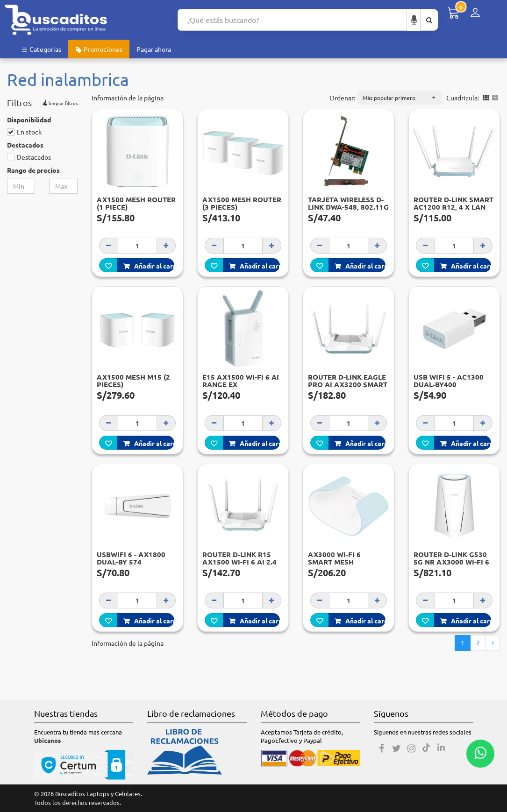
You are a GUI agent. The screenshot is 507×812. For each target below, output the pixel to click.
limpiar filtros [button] (59, 102)
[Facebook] (381, 748)
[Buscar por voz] (414, 20)
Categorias (41, 49)
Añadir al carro (149, 266)
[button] (400, 98)
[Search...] (292, 20)
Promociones (99, 49)
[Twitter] (396, 748)
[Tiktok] (426, 748)
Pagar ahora (154, 49)
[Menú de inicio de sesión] (475, 13)
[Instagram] (411, 748)
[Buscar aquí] (429, 20)
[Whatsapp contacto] (480, 754)
